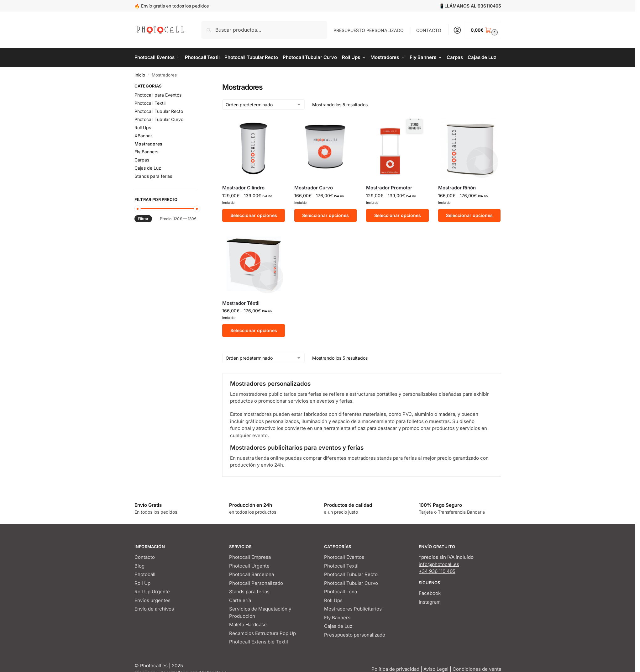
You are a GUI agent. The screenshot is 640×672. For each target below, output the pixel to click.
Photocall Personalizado (256, 583)
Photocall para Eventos (158, 95)
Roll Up (142, 583)
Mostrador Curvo (314, 188)
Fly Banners (146, 152)
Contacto (145, 557)
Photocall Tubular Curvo (159, 119)
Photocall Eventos (344, 557)
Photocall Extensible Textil (259, 642)
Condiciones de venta (477, 669)
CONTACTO (429, 30)
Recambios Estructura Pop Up (262, 633)
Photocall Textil (150, 103)
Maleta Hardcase (248, 624)
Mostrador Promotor (389, 188)
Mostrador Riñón (457, 188)
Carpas (142, 160)
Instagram (430, 602)
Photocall (145, 574)
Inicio (140, 75)
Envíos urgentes (152, 600)
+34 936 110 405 (437, 571)
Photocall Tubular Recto (159, 111)
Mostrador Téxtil (241, 303)
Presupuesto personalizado (355, 635)
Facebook (430, 593)
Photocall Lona (341, 592)
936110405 (489, 6)
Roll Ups (143, 127)
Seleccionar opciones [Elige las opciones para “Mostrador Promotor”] (398, 215)
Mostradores (148, 144)
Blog (139, 566)
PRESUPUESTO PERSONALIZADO (369, 30)
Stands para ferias (153, 176)
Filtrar (143, 219)
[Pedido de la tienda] (263, 105)
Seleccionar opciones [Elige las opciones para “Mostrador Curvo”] (325, 215)
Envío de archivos (154, 609)
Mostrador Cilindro (243, 188)
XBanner (143, 136)
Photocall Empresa (250, 557)
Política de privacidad (395, 669)
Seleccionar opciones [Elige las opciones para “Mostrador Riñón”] (469, 215)
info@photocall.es (439, 564)
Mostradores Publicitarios (353, 609)
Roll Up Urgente (152, 592)
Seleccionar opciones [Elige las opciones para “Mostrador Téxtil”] (254, 330)
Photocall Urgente (249, 566)
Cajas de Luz (148, 168)
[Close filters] (198, 87)
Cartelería (240, 600)
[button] (483, 30)
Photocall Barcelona (252, 574)
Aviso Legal (436, 669)
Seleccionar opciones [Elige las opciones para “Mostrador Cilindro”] (254, 215)
